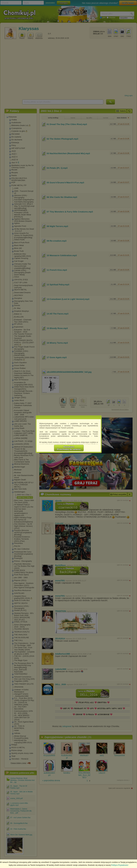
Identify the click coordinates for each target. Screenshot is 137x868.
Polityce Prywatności (120, 865)
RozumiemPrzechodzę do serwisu (69, 448)
